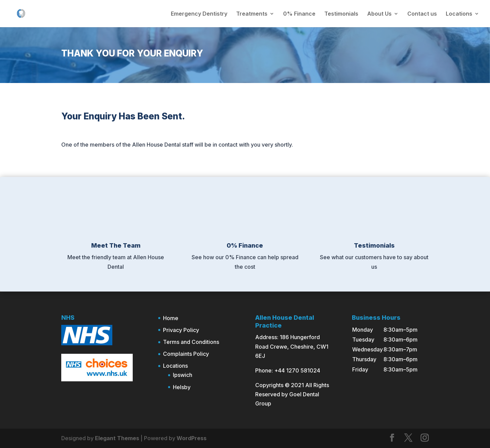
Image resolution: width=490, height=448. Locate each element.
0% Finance (299, 14)
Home (171, 318)
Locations (459, 14)
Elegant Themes (117, 438)
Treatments (252, 14)
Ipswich (183, 375)
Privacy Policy (181, 330)
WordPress (192, 438)
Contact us (422, 14)
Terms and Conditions (191, 342)
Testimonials (341, 14)
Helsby (182, 387)
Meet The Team (116, 245)
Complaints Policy (186, 354)
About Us (379, 14)
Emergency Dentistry (199, 14)
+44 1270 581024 (297, 370)
